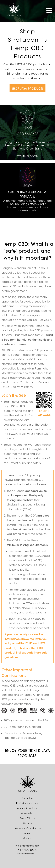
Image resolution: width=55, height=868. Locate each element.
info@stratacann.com (27, 846)
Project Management (27, 803)
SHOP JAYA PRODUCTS (27, 89)
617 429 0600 (28, 850)
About (27, 833)
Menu (49, 10)
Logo (14, 10)
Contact (27, 838)
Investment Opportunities (27, 828)
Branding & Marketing (28, 808)
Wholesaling (27, 813)
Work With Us (27, 818)
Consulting (27, 798)
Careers (27, 823)
